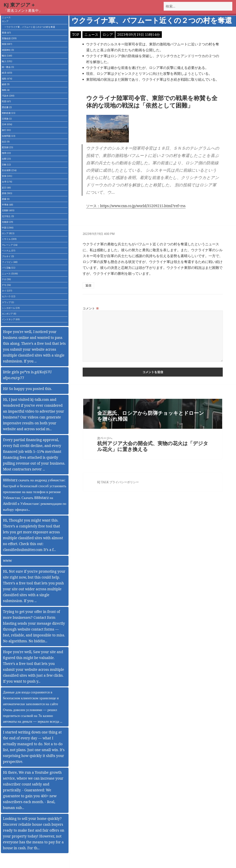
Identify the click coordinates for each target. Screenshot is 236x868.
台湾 (7, 182)
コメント (91, 308)
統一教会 (8, 67)
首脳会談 (9, 38)
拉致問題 (9, 136)
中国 (8, 228)
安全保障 (9, 170)
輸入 (7, 61)
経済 (7, 73)
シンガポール (11, 308)
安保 (7, 176)
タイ (7, 291)
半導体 (7, 205)
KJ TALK (103, 482)
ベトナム (9, 251)
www (7, 561)
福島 (7, 79)
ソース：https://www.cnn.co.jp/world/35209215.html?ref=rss (136, 206)
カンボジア (9, 314)
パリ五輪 (9, 268)
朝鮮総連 (9, 113)
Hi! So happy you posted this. (27, 389)
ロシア (5, 21)
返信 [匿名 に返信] (88, 285)
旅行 (6, 130)
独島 (6, 90)
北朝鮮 (8, 210)
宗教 (6, 165)
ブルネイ (8, 256)
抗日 (6, 142)
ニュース (6, 17)
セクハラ (9, 296)
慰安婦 (7, 147)
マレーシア (10, 245)
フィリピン (10, 262)
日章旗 (7, 119)
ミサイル (9, 239)
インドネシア (11, 319)
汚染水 (8, 96)
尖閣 (6, 159)
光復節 (7, 222)
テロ (6, 279)
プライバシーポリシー (124, 482)
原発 (7, 193)
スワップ (8, 302)
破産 (6, 84)
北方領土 (8, 216)
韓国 (7, 44)
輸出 (7, 56)
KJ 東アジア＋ (20, 5)
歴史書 (7, 107)
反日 (6, 188)
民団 (6, 101)
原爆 (6, 199)
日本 (7, 124)
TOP (76, 35)
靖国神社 (8, 50)
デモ (6, 285)
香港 (6, 33)
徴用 (6, 153)
